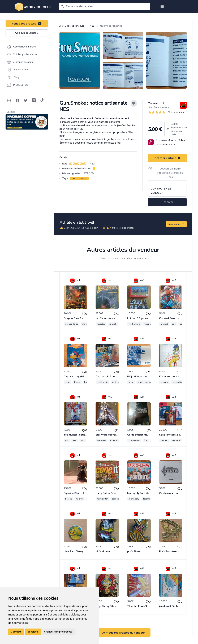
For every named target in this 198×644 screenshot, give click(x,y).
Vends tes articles (27, 24)
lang (87, 382)
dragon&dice (72, 324)
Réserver (167, 202)
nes (74, 178)
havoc (77, 382)
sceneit (115, 499)
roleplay (101, 324)
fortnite (147, 499)
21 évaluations (176, 112)
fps (146, 440)
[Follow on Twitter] (26, 100)
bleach (68, 499)
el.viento (165, 382)
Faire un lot (177, 224)
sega (68, 382)
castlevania (102, 382)
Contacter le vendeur (161, 191)
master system (145, 382)
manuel (164, 324)
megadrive (178, 382)
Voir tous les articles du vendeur (123, 633)
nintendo (83, 178)
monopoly (134, 499)
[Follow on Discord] (34, 100)
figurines (149, 324)
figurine (80, 499)
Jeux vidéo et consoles (72, 26)
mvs (83, 440)
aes (181, 324)
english (113, 324)
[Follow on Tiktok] (42, 100)
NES (92, 26)
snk (174, 324)
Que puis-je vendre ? (27, 33)
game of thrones (180, 440)
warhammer (134, 324)
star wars (102, 440)
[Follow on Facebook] (17, 100)
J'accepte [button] (16, 632)
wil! (162, 103)
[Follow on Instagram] (9, 100)
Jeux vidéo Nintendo (111, 26)
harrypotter (102, 499)
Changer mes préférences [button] (58, 632)
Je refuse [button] (33, 632)
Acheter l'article (167, 158)
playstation (134, 440)
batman (164, 440)
